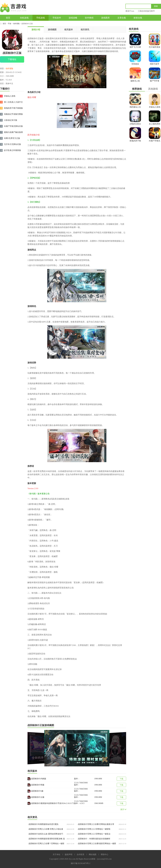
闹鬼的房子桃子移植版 (13, 108)
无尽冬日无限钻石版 (12, 144)
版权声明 (69, 855)
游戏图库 (105, 18)
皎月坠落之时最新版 (12, 150)
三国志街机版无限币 (146, 11)
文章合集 (122, 18)
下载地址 (12, 59)
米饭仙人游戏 (10, 96)
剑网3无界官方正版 (12, 138)
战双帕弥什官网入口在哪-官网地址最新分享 (96, 824)
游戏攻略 (73, 18)
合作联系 (80, 855)
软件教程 (89, 18)
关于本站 (56, 855)
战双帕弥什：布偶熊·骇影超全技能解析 (94, 839)
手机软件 (57, 18)
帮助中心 (105, 855)
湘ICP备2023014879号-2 (80, 863)
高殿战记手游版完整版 (13, 114)
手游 (10, 24)
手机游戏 (41, 18)
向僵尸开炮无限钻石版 (13, 126)
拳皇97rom (130, 11)
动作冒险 (16, 24)
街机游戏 (24, 18)
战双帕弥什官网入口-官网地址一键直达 (94, 834)
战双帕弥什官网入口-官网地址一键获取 (94, 829)
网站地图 (93, 855)
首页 (8, 18)
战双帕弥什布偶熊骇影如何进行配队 (44, 824)
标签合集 (138, 18)
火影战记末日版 (11, 120)
